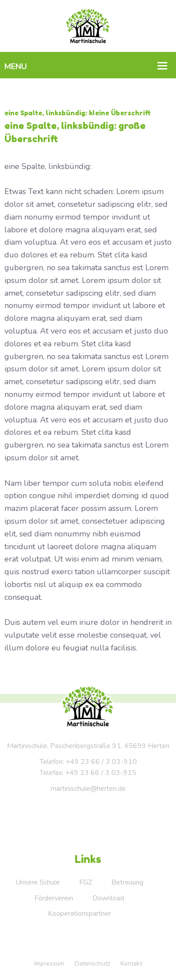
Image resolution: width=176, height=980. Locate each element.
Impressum (49, 963)
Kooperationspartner (79, 914)
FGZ (86, 882)
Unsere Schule (38, 882)
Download (108, 898)
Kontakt (131, 963)
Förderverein (54, 898)
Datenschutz (92, 963)
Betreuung (127, 882)
